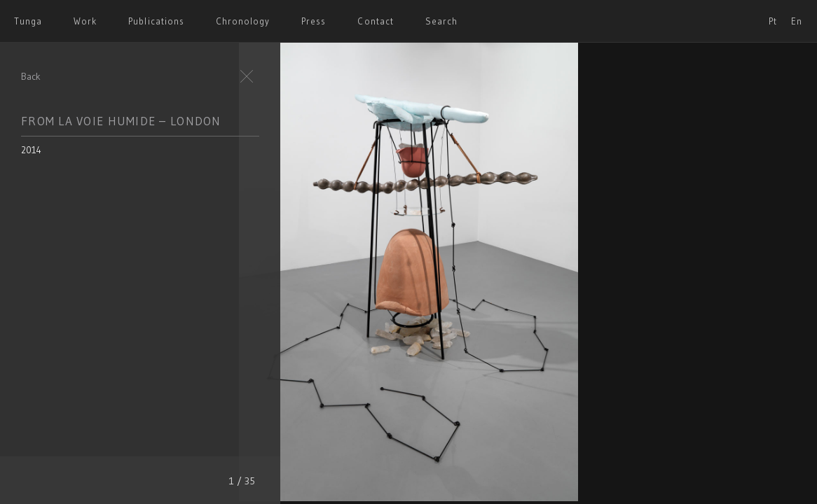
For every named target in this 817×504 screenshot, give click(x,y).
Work (85, 21)
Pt (773, 21)
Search (441, 21)
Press (314, 21)
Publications (156, 21)
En (797, 21)
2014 (31, 150)
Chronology (243, 21)
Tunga (28, 21)
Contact (375, 21)
